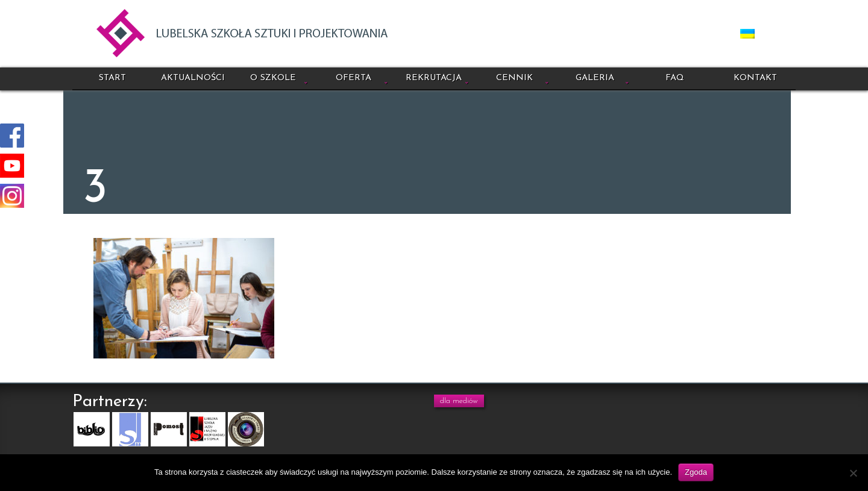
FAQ (675, 78)
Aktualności (193, 78)
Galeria (595, 78)
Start (112, 78)
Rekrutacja (434, 78)
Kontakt (755, 78)
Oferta (354, 78)
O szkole (273, 78)
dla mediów (459, 401)
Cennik (514, 78)
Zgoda (696, 472)
